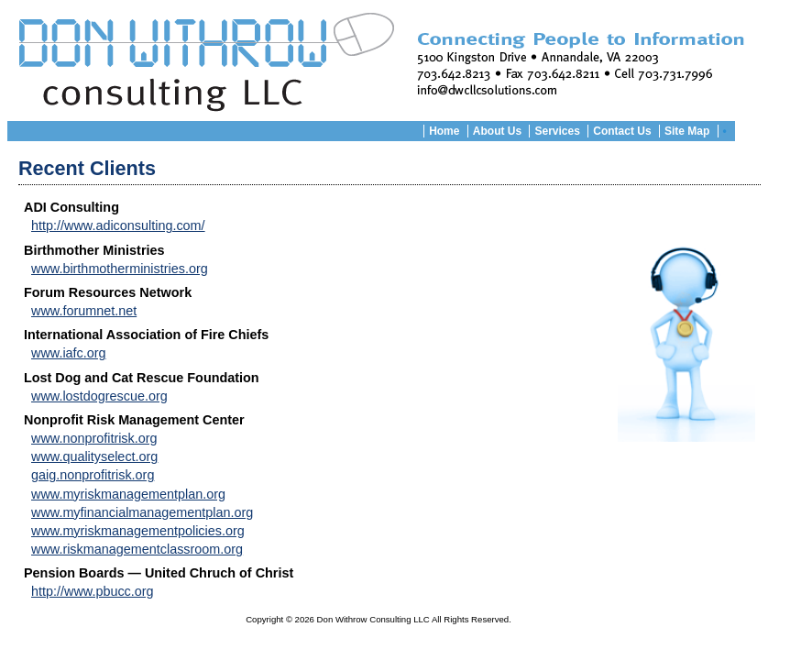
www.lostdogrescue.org (99, 396)
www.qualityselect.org (94, 456)
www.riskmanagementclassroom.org (137, 549)
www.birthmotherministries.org (120, 269)
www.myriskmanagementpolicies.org (138, 531)
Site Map (687, 131)
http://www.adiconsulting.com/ (118, 225)
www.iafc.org (69, 353)
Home (444, 131)
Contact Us (622, 131)
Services (557, 131)
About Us (497, 131)
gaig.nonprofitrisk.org (93, 475)
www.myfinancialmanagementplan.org (142, 512)
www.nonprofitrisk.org (94, 438)
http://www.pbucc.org (93, 591)
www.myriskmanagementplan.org (128, 494)
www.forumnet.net (84, 311)
